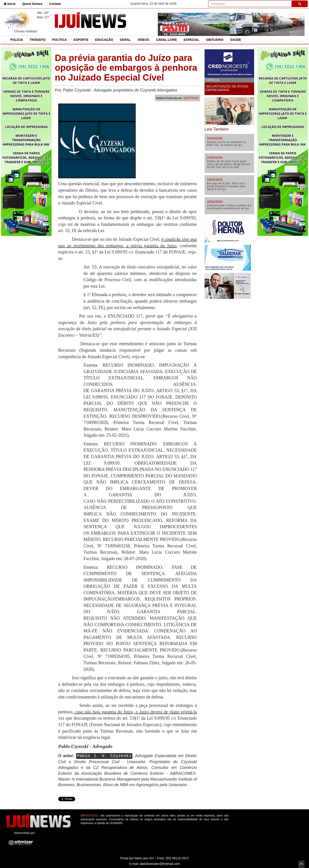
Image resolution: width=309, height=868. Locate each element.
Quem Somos (32, 4)
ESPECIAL (191, 40)
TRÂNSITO (38, 40)
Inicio (11, 3)
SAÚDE (236, 40)
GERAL (125, 40)
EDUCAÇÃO (104, 40)
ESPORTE (81, 40)
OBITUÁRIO (215, 40)
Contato (55, 4)
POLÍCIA (17, 40)
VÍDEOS (143, 40)
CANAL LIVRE (166, 40)
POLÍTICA (59, 40)
